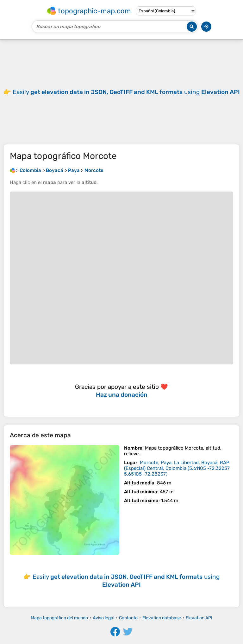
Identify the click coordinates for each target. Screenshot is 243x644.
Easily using (126, 92)
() (177, 468)
